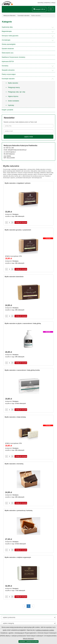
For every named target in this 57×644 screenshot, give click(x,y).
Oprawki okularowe (8, 49)
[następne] (32, 606)
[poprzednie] (25, 606)
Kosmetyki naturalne (24, 15)
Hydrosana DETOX (8, 62)
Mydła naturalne (13, 83)
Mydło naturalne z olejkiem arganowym (18, 557)
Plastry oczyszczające (9, 74)
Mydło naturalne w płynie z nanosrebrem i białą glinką (23, 323)
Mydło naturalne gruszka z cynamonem (18, 230)
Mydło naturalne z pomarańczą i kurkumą (19, 511)
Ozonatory (5, 66)
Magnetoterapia (7, 31)
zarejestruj (47, 3)
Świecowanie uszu (8, 53)
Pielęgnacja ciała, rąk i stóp (17, 92)
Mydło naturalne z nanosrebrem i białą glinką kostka (22, 370)
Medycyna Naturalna (9, 15)
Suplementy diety (7, 27)
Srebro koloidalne (13, 101)
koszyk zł (39, 9)
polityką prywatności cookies (45, 630)
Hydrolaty (11, 105)
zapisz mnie (28, 137)
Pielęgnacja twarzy (14, 87)
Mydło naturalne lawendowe (14, 277)
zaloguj (53, 3)
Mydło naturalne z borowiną (14, 464)
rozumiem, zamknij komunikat (28, 642)
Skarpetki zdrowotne (8, 70)
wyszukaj (40, 3)
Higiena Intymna (13, 96)
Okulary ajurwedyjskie (9, 44)
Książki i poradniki (7, 110)
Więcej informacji (28, 639)
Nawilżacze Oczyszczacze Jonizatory (13, 57)
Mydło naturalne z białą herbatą (15, 417)
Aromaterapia (6, 40)
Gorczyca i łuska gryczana (10, 36)
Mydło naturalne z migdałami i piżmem (18, 183)
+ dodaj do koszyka (21, 222)
